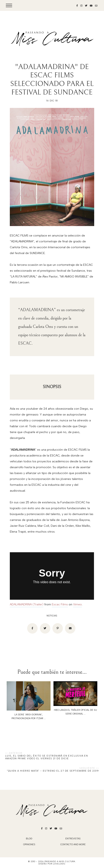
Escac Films (60, 604)
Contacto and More (73, 844)
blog (29, 839)
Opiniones (29, 844)
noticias (52, 616)
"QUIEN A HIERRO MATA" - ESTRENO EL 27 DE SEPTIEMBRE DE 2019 (53, 771)
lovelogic (59, 864)
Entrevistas (73, 839)
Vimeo (77, 604)
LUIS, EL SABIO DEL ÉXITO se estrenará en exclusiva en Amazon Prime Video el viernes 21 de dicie (47, 757)
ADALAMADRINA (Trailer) (27, 604)
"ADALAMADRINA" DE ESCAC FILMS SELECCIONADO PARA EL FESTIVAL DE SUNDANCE (52, 80)
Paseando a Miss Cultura (60, 861)
